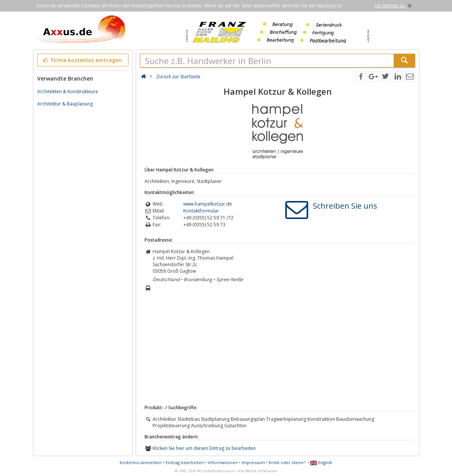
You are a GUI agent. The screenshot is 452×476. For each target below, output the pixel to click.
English (321, 462)
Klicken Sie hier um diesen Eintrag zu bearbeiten (204, 448)
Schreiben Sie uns (345, 206)
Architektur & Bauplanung (65, 104)
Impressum (253, 462)
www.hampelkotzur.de (208, 204)
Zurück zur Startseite (178, 77)
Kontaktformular (201, 211)
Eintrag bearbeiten (185, 462)
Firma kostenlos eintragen (82, 60)
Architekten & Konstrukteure (68, 91)
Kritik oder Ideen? (287, 462)
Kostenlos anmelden (141, 462)
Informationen (223, 462)
